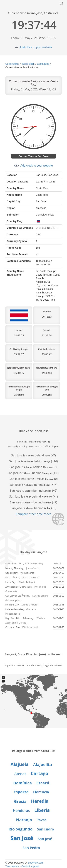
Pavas (41, 820)
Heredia (40, 801)
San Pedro (31, 848)
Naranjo (24, 820)
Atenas (20, 774)
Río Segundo (21, 829)
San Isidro (45, 829)
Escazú (43, 783)
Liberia (42, 810)
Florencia (41, 792)
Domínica (23, 783)
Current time (12, 64)
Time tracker (12, 866)
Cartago (39, 773)
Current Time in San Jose (33, 156)
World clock (28, 64)
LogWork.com (36, 863)
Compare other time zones (33, 514)
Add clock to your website (36, 47)
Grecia (20, 801)
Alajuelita (43, 764)
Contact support (30, 866)
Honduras (21, 811)
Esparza (21, 792)
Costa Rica (43, 64)
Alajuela (20, 764)
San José (22, 838)
